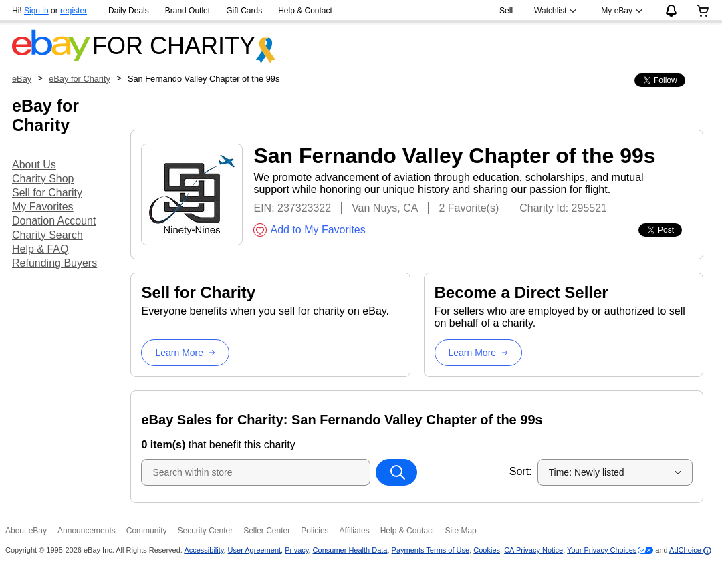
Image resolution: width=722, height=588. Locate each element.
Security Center (205, 531)
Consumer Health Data (350, 550)
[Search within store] (396, 472)
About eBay (26, 531)
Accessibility (204, 550)
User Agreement (254, 550)
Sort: (521, 471)
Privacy (296, 550)
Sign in (36, 11)
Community (147, 531)
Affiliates (355, 531)
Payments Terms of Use (431, 550)
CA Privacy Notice (533, 550)
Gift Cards (244, 11)
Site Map (460, 531)
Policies (315, 531)
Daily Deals (129, 11)
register (74, 11)
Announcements (87, 531)
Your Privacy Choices (602, 550)
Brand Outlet (188, 11)
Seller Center (267, 531)
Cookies (487, 550)
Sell (506, 11)
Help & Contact (305, 11)
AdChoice (690, 550)
